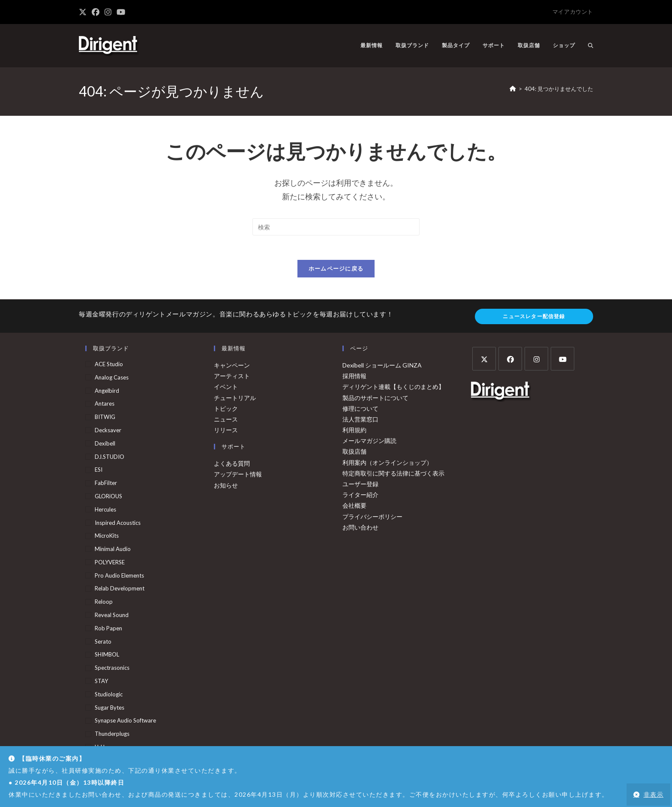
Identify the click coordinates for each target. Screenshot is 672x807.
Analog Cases (112, 379)
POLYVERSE (110, 564)
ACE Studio (109, 366)
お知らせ (226, 487)
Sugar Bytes (109, 709)
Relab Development (120, 590)
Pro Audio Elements (119, 577)
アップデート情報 (238, 476)
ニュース (226, 421)
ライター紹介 (360, 497)
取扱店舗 (354, 453)
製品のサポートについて (375, 399)
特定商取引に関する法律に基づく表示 (393, 475)
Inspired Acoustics (118, 524)
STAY (101, 683)
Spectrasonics (112, 670)
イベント (226, 389)
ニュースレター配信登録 (534, 318)
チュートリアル (235, 399)
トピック (226, 410)
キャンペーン (232, 367)
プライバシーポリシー (372, 518)
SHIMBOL (107, 656)
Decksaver (108, 432)
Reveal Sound (112, 617)
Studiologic (109, 696)
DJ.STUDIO (109, 458)
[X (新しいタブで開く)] (84, 12)
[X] (484, 360)
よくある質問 (232, 465)
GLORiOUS (108, 498)
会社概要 (354, 507)
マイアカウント (573, 12)
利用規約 (354, 432)
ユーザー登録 (360, 486)
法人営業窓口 (360, 421)
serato (103, 643)
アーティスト (232, 378)
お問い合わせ (360, 529)
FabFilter (106, 485)
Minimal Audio (113, 551)
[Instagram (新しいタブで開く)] (108, 12)
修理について (360, 410)
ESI (99, 472)
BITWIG (105, 419)
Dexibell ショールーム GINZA (382, 367)
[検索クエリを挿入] (336, 227)
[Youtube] (562, 360)
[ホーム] (513, 89)
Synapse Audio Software (125, 723)
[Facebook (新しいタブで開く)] (96, 12)
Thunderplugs (112, 736)
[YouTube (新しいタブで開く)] (121, 12)
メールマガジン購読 (369, 443)
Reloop (104, 604)
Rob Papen (108, 630)
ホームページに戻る (336, 270)
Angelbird (107, 392)
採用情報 (354, 378)
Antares (105, 406)
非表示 (654, 794)
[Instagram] (536, 360)
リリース (226, 432)
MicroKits (107, 538)
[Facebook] (510, 360)
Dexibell (105, 445)
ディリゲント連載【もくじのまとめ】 (393, 389)
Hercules (105, 511)
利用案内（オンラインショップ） (387, 464)
